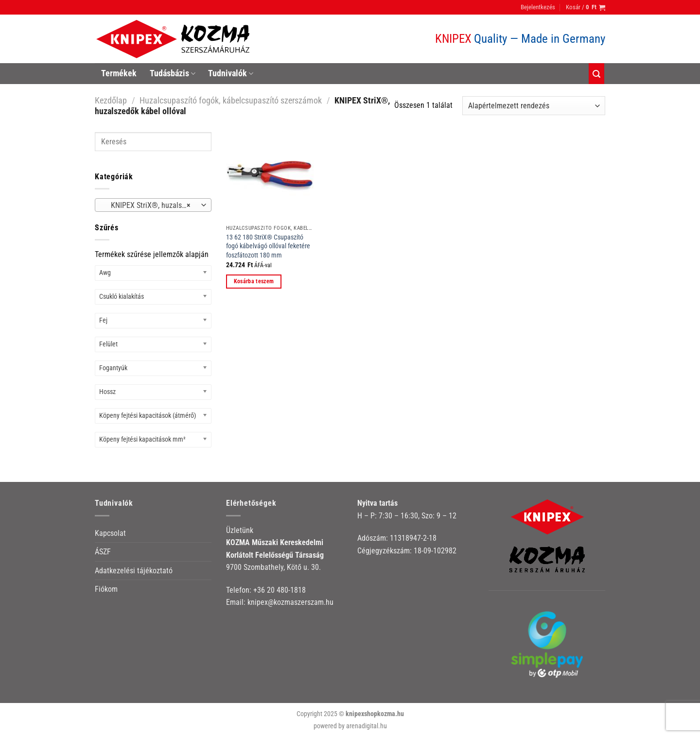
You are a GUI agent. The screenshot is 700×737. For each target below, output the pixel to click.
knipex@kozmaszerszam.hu (290, 602)
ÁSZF (103, 552)
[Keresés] (596, 74)
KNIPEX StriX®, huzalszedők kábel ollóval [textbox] (153, 206)
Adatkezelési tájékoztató (134, 571)
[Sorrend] (534, 106)
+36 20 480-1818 (280, 590)
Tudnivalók (231, 73)
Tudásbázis (173, 73)
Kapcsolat (110, 533)
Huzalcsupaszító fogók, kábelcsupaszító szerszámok (231, 100)
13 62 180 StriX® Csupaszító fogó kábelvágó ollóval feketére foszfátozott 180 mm (268, 246)
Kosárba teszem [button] (254, 281)
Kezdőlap (111, 100)
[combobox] (153, 205)
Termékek (119, 73)
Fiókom (106, 589)
